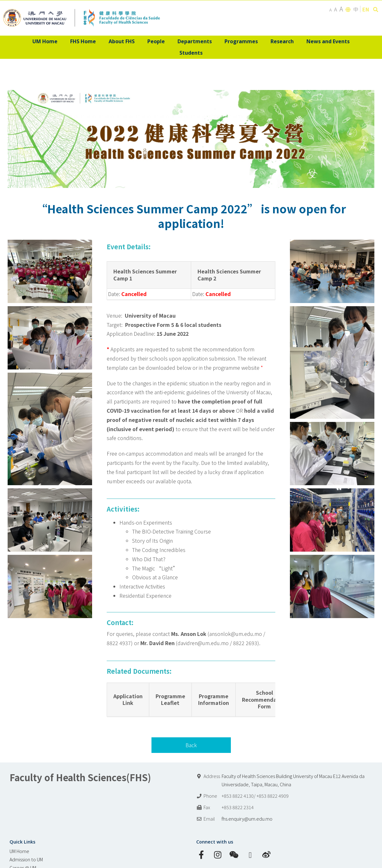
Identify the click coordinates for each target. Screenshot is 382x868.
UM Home (19, 851)
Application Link (128, 699)
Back (191, 745)
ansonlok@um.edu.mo (236, 634)
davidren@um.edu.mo (203, 643)
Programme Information (214, 699)
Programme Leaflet (170, 699)
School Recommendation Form (265, 699)
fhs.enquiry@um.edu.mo (247, 819)
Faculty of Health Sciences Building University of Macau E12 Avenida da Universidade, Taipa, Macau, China (293, 780)
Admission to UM (26, 859)
